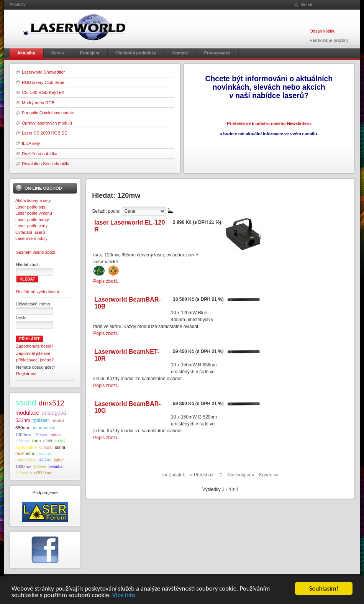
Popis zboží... (107, 281)
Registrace (26, 374)
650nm (22, 428)
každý (60, 441)
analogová (54, 413)
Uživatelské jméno (33, 304)
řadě (20, 453)
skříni (60, 447)
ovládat (46, 447)
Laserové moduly (31, 238)
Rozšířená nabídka (40, 154)
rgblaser (41, 420)
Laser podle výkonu (34, 213)
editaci (55, 435)
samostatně (26, 447)
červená (44, 453)
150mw (22, 473)
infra (30, 453)
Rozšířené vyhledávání (38, 292)
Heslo (21, 318)
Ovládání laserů (30, 232)
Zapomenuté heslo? (35, 346)
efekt (48, 441)
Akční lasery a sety (33, 200)
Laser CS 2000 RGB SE (44, 133)
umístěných (26, 460)
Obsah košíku (322, 31)
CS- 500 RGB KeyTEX (43, 92)
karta (36, 441)
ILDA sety (31, 143)
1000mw (23, 435)
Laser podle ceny (31, 226)
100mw (40, 435)
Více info (124, 595)
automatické (43, 428)
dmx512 (52, 403)
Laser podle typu (31, 207)
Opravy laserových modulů (47, 123)
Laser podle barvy (32, 220)
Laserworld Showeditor (43, 72)
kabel (58, 460)
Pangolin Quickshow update (48, 113)
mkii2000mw (41, 473)
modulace (27, 413)
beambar (56, 467)
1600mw (23, 466)
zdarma (22, 441)
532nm (23, 420)
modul (57, 420)
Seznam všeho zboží (36, 252)
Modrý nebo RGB (38, 103)
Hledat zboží (28, 264)
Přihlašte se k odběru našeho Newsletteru (269, 123)
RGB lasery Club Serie (43, 82)
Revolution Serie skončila (46, 164)
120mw (39, 467)
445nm (45, 460)
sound (26, 403)
